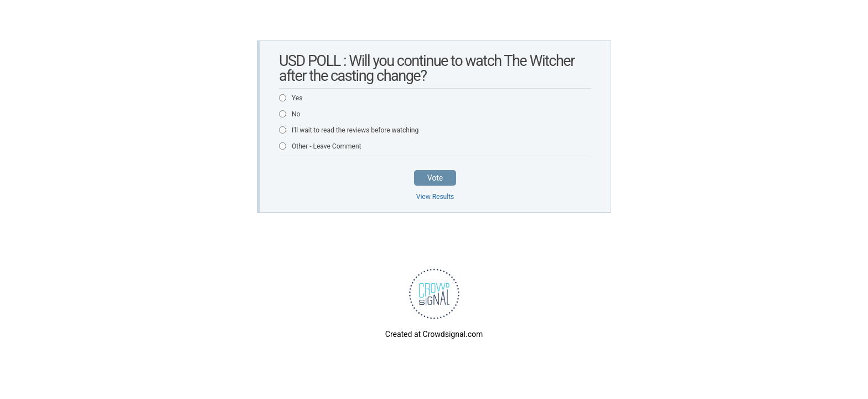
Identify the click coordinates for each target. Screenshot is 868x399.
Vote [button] (435, 178)
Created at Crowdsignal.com (434, 334)
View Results (435, 197)
